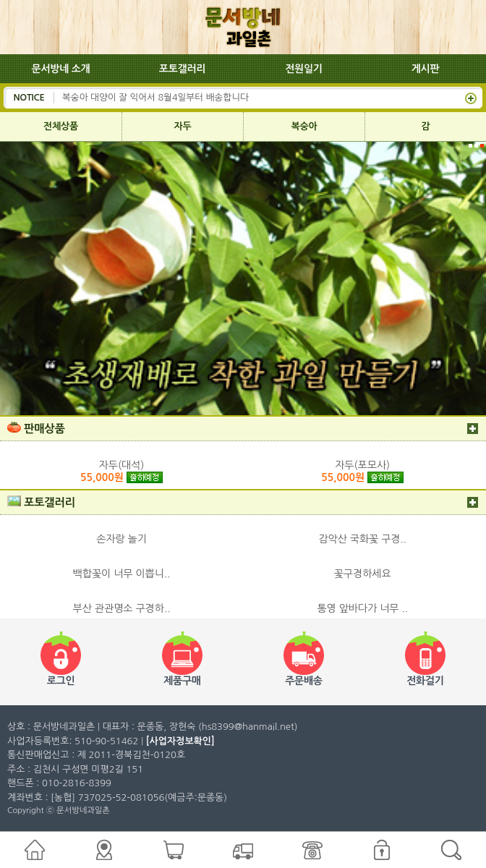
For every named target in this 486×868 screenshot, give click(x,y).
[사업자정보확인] (180, 741)
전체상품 (61, 126)
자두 (183, 126)
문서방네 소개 (61, 69)
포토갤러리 (182, 69)
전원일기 (304, 69)
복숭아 (304, 126)
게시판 (426, 69)
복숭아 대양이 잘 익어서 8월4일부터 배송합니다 (155, 97)
